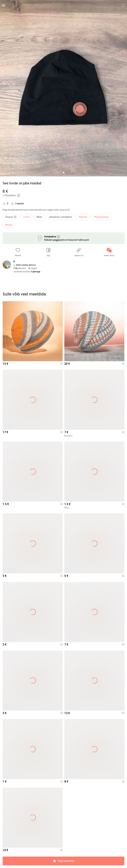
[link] (109, 252)
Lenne (27, 217)
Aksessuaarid (101, 217)
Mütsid (9, 225)
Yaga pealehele (63, 861)
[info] (61, 218)
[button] (18, 252)
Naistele (83, 217)
